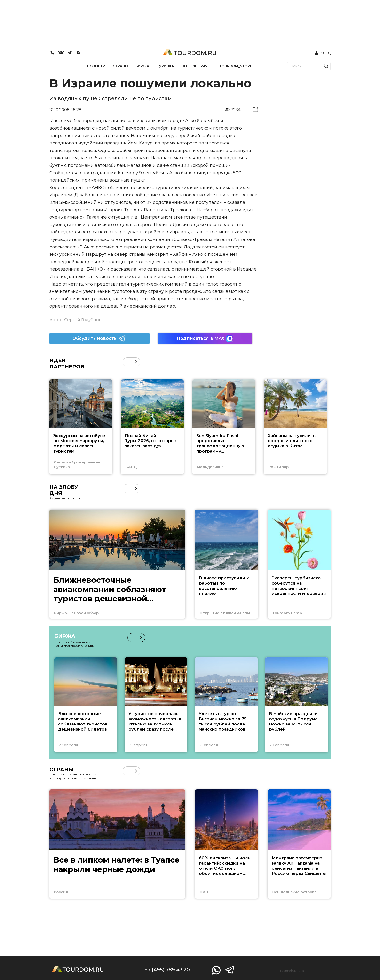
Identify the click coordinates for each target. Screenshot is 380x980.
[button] (136, 362)
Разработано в (292, 971)
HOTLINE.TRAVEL (197, 66)
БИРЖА (142, 66)
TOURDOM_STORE (236, 66)
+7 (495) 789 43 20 (167, 970)
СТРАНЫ (120, 66)
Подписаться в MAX (205, 339)
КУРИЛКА (165, 66)
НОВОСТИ (96, 66)
